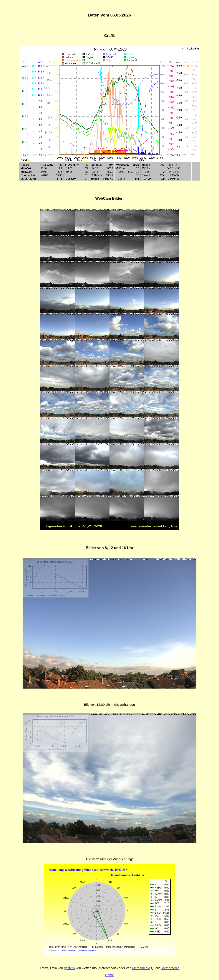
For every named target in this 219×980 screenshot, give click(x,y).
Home (109, 975)
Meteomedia (141, 968)
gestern (69, 968)
